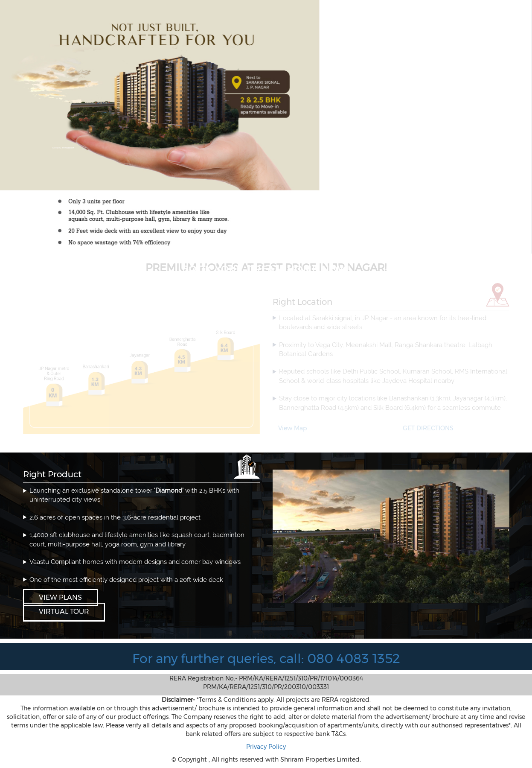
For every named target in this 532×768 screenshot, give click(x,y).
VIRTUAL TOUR (64, 612)
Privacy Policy (266, 747)
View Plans (60, 597)
